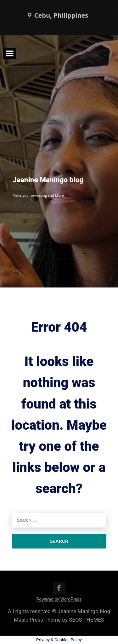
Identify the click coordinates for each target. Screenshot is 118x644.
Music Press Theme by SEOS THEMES (59, 620)
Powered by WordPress (59, 599)
